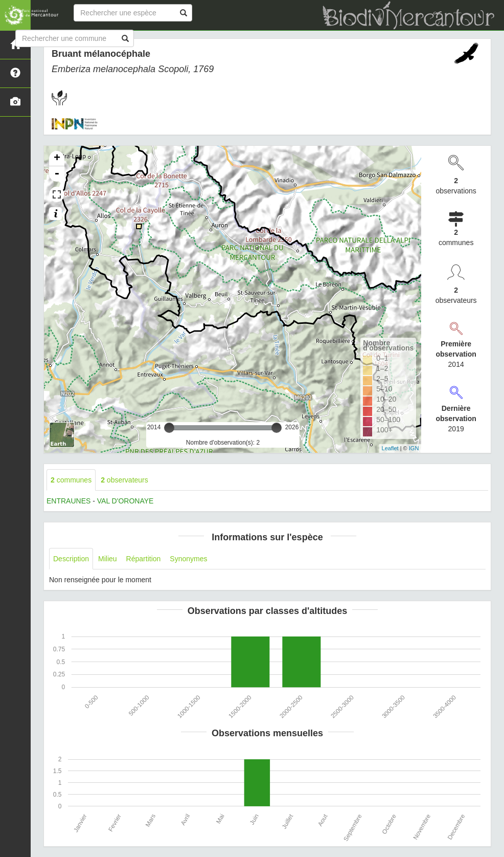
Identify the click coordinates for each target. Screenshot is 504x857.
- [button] (57, 174)
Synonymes (188, 559)
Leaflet (390, 448)
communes (71, 480)
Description (71, 559)
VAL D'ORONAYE (125, 501)
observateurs (124, 480)
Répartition (144, 559)
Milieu (108, 559)
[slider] (169, 428)
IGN (414, 448)
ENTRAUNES (68, 501)
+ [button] (57, 159)
